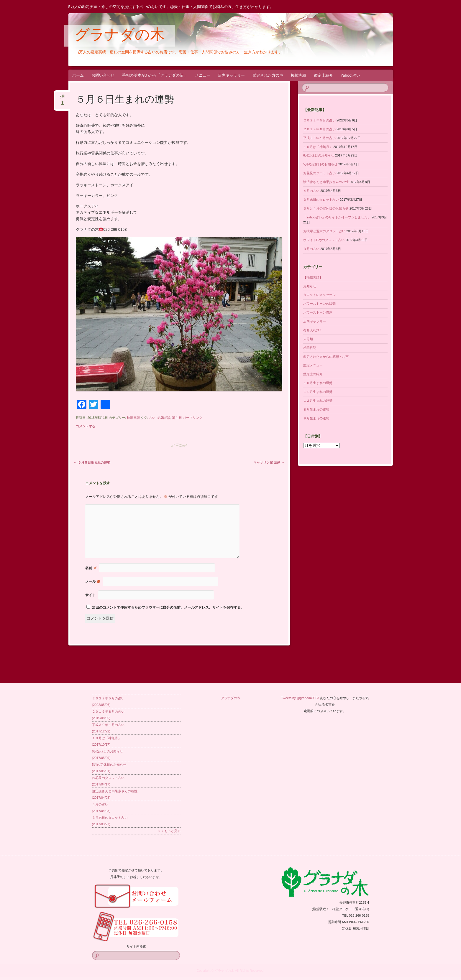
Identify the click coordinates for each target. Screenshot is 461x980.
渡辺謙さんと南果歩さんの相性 (326, 182)
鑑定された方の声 (268, 75)
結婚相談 (164, 418)
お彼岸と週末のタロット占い (324, 231)
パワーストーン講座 (318, 312)
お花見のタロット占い (319, 173)
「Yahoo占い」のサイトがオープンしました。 (337, 217)
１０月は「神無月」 (318, 147)
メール (93, 582)
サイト (91, 595)
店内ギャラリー (231, 75)
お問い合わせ (103, 75)
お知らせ (310, 286)
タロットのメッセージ (319, 295)
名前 (91, 568)
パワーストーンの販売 (319, 304)
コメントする (86, 426)
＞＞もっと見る (169, 831)
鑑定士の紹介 (313, 374)
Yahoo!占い (350, 75)
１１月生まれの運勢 (318, 392)
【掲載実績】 (313, 277)
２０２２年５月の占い (319, 120)
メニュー (203, 75)
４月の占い (311, 191)
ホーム (78, 75)
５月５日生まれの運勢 (92, 462)
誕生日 (177, 418)
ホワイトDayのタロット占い (324, 240)
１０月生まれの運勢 (318, 383)
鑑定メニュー (313, 365)
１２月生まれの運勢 (318, 401)
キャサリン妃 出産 (269, 462)
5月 (63, 98)
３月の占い (311, 249)
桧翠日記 (133, 418)
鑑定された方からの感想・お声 (326, 357)
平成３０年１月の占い (319, 138)
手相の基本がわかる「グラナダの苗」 (155, 75)
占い (152, 418)
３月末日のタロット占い (321, 200)
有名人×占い (312, 330)
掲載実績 (298, 75)
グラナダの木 (120, 36)
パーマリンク (193, 418)
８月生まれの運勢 (316, 409)
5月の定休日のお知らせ (320, 164)
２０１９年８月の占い (319, 129)
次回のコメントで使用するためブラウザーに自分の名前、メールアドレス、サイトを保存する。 (168, 607)
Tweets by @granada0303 (300, 698)
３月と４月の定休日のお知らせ (326, 208)
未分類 (308, 339)
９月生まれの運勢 (316, 418)
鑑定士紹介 (323, 75)
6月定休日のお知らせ (319, 155)
